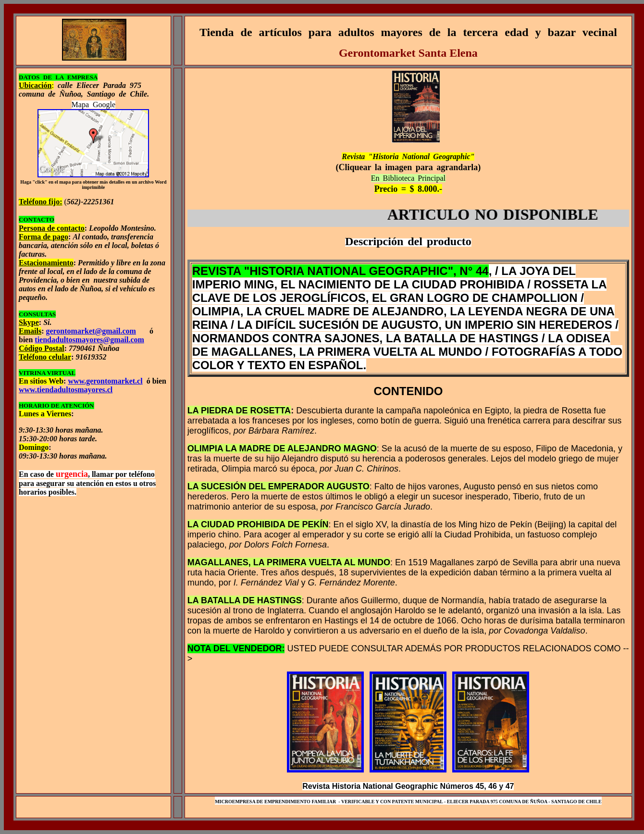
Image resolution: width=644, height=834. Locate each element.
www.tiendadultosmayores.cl (66, 390)
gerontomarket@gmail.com (91, 331)
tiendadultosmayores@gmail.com (89, 340)
